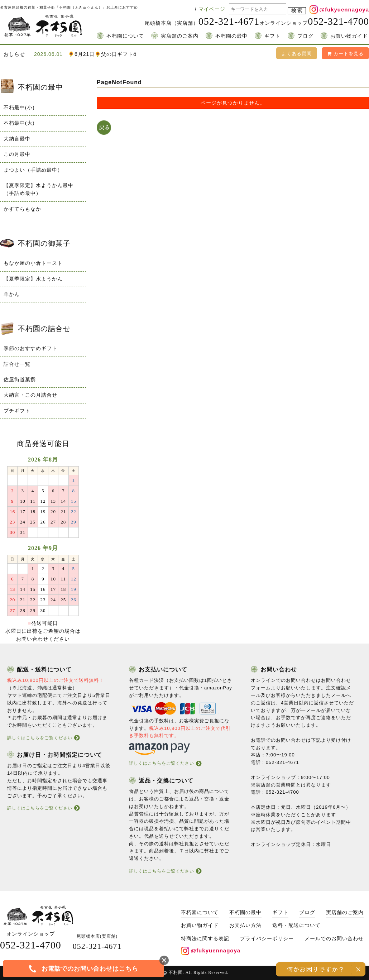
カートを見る (345, 54)
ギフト (272, 36)
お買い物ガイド (349, 36)
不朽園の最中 (231, 36)
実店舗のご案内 (180, 36)
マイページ (212, 9)
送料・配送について (296, 925)
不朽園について (125, 36)
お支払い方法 (245, 925)
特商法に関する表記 (205, 939)
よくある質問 (297, 54)
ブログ (305, 36)
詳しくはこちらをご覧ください (40, 738)
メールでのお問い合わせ (334, 939)
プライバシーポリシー (267, 939)
